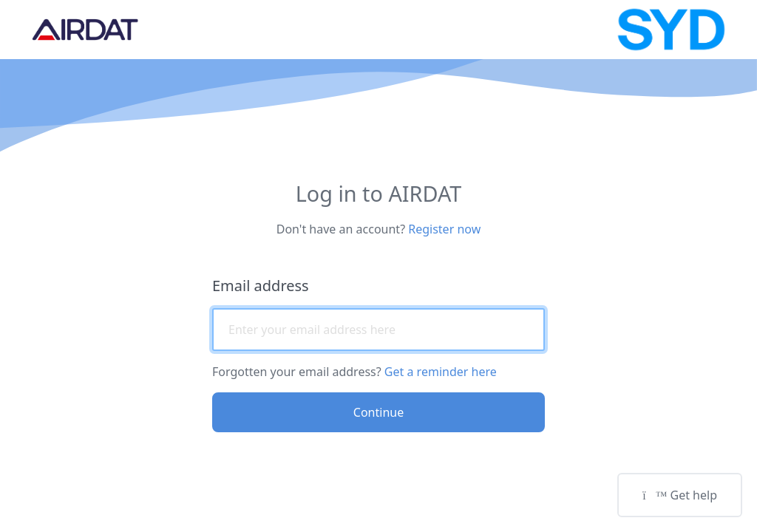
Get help (680, 495)
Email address (261, 286)
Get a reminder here (441, 372)
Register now (444, 229)
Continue (378, 412)
